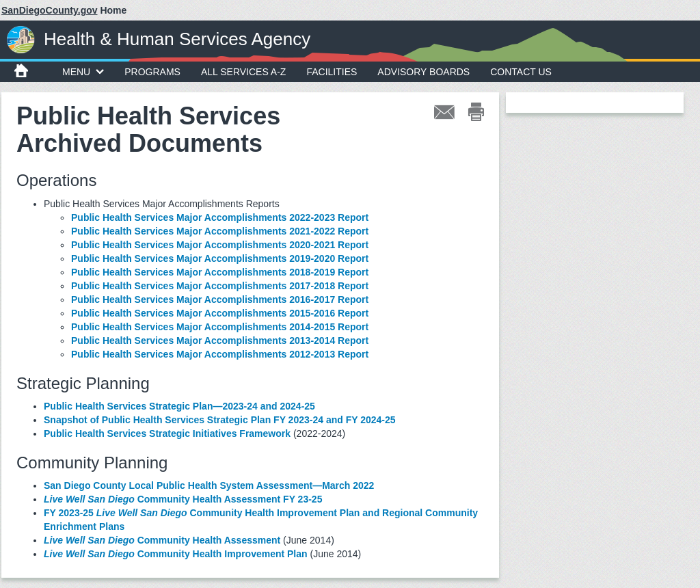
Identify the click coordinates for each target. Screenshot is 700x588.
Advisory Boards (423, 72)
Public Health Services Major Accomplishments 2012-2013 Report (220, 354)
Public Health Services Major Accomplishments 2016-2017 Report (220, 299)
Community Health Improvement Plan (176, 554)
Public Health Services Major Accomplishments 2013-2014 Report (220, 340)
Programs (152, 72)
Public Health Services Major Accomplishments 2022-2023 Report (220, 217)
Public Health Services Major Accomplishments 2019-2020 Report (220, 258)
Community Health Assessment (162, 540)
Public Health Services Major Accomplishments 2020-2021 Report (220, 245)
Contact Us (521, 72)
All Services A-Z (244, 72)
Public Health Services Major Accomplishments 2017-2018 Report (220, 286)
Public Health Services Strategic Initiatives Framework (167, 433)
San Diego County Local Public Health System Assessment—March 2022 (209, 485)
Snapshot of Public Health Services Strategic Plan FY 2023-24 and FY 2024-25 (221, 420)
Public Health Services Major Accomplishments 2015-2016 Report (220, 313)
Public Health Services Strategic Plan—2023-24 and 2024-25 (179, 406)
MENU (83, 72)
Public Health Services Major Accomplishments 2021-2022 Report (220, 231)
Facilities (332, 72)
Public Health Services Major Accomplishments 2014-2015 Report (220, 327)
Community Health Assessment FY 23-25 (183, 499)
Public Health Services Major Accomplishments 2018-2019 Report (220, 272)
